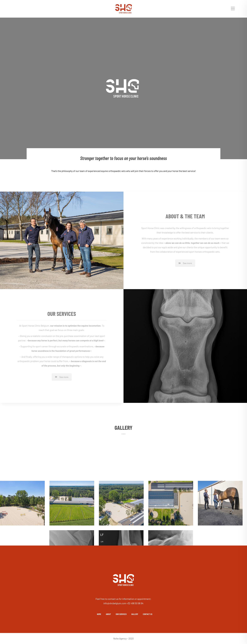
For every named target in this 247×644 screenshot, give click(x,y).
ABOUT (108, 614)
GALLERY (135, 614)
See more (185, 263)
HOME (99, 614)
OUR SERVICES (121, 614)
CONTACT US (148, 614)
